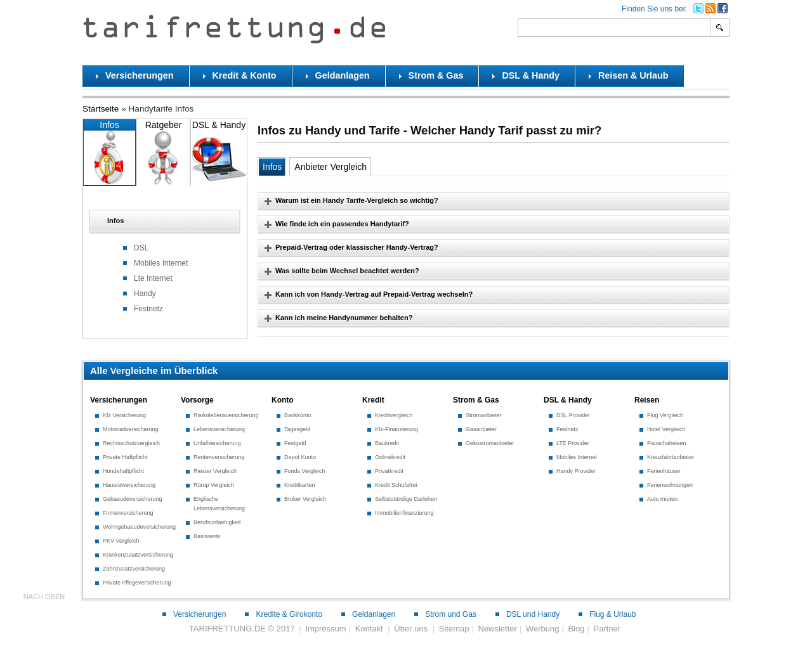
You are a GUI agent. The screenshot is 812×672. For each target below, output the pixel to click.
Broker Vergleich (305, 499)
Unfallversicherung (217, 443)
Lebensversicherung (219, 429)
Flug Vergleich (665, 415)
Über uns (411, 629)
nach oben (44, 597)
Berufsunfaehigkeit (217, 522)
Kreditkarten (300, 485)
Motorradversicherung (131, 429)
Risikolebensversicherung (226, 415)
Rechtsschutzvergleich (131, 443)
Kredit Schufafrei (396, 485)
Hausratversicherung (129, 485)
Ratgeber (163, 152)
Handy (145, 294)
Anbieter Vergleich (331, 167)
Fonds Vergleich (305, 471)
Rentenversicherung (219, 457)
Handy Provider (576, 471)
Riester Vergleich (215, 471)
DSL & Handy (219, 152)
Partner (607, 629)
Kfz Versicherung (124, 415)
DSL (141, 248)
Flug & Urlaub (612, 614)
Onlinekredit (390, 457)
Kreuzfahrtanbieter (671, 457)
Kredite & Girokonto (289, 614)
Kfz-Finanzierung (396, 429)
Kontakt (369, 629)
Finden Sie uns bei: (654, 9)
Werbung (543, 629)
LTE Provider (573, 443)
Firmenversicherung (128, 513)
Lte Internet (153, 278)
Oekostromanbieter (490, 443)
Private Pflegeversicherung (137, 583)
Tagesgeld (297, 429)
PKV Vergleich (121, 541)
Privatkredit (389, 471)
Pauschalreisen (667, 443)
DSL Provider (573, 415)
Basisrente (207, 536)
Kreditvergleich (394, 415)
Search (720, 27)
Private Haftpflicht (125, 457)
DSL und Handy (533, 614)
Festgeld (295, 443)
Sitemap (454, 629)
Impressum (325, 629)
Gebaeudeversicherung (133, 499)
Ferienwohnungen (670, 485)
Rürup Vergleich (214, 485)
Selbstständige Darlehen (406, 499)
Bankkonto (298, 415)
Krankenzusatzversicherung (138, 555)
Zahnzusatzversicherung (134, 569)
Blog (576, 629)
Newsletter (497, 629)
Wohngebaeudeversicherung (139, 527)
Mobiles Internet (161, 263)
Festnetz (148, 309)
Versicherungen (200, 614)
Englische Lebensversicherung (219, 504)
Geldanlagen (374, 614)
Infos (109, 152)
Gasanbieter (481, 429)
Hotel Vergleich (666, 429)
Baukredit (387, 443)
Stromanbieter (484, 415)
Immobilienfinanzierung (404, 513)
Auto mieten (662, 499)
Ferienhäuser (664, 471)
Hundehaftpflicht (123, 471)
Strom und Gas (451, 614)
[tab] (165, 221)
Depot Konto (300, 457)
